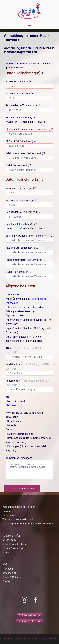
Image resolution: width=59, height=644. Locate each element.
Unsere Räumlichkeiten (15, 544)
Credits (6, 581)
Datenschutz (9, 573)
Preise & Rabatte (12, 577)
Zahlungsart (12, 295)
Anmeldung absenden (22, 488)
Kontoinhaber (28, 383)
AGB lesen (11, 405)
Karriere (7, 553)
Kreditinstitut (28, 367)
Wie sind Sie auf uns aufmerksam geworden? (24, 415)
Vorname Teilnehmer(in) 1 (21, 82)
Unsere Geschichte (13, 548)
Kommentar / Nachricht (19, 458)
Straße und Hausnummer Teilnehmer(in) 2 (29, 236)
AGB (8, 397)
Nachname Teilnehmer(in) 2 (22, 200)
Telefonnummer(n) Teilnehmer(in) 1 (26, 153)
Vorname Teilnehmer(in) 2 (21, 188)
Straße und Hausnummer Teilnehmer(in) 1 (29, 129)
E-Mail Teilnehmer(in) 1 (18, 165)
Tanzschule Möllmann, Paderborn (39, 639)
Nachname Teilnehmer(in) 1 (22, 94)
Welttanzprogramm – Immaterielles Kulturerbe (28, 524)
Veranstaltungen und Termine (19, 507)
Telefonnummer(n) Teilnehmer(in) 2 (25, 260)
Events (6, 511)
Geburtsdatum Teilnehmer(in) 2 (23, 212)
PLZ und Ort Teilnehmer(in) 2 (22, 248)
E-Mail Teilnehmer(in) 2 (18, 272)
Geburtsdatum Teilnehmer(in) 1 (23, 106)
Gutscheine (9, 515)
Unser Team (9, 540)
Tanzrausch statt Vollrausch (18, 519)
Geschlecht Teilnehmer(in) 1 (21, 118)
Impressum (9, 569)
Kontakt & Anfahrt (12, 536)
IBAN (23, 350)
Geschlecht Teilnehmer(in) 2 (21, 224)
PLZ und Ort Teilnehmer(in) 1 (22, 141)
